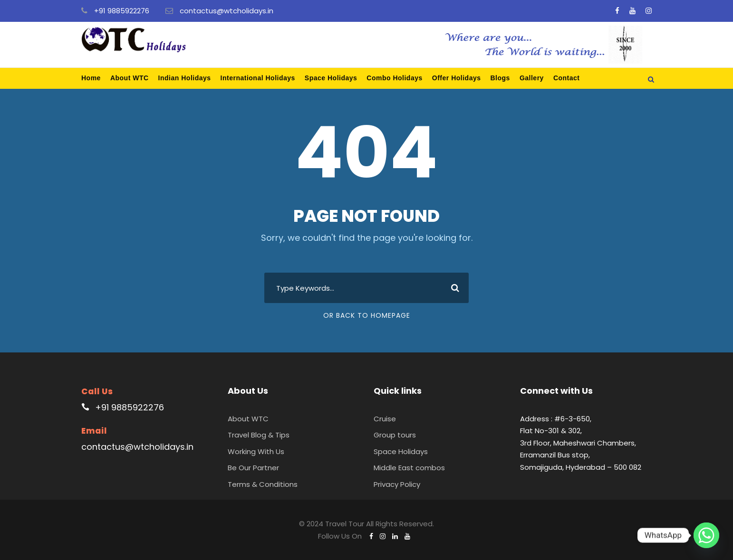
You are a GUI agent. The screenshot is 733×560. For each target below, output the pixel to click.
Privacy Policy (397, 484)
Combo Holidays (394, 78)
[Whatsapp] (706, 535)
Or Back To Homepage (367, 315)
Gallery (532, 78)
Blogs (500, 78)
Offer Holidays (457, 78)
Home (91, 78)
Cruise (385, 419)
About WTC (130, 78)
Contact (567, 78)
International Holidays (258, 78)
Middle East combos (409, 468)
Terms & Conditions (263, 484)
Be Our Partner (253, 468)
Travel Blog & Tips (259, 435)
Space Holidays (331, 78)
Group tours (395, 435)
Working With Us (256, 451)
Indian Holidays (185, 78)
